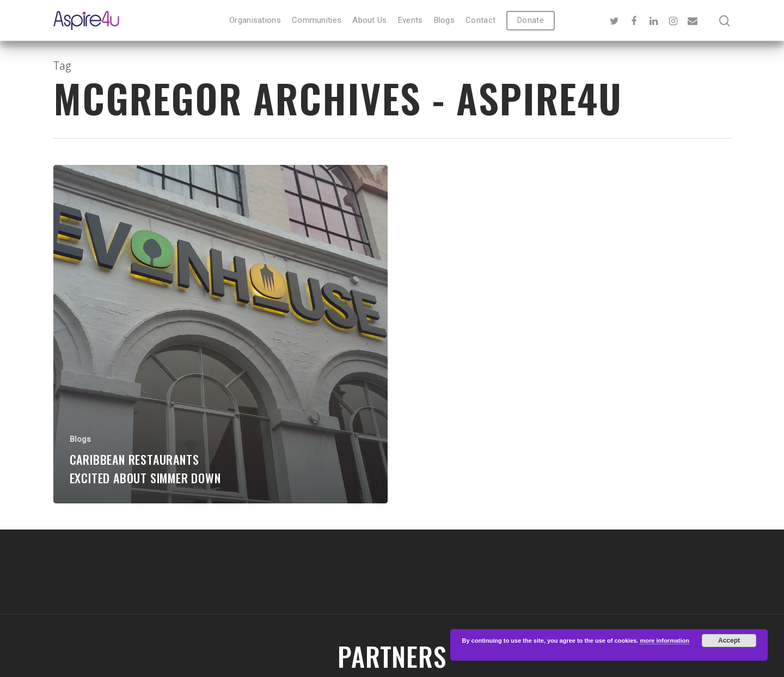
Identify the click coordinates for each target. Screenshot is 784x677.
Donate (531, 20)
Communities (317, 20)
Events (411, 20)
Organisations (255, 20)
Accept (729, 641)
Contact (480, 20)
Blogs (445, 20)
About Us (369, 20)
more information (664, 641)
